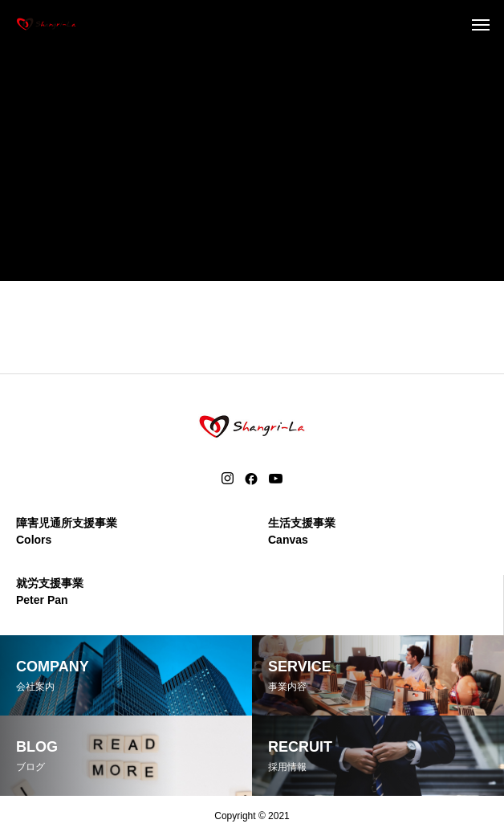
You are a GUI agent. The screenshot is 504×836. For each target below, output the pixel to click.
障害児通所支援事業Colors (67, 531)
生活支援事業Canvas (302, 531)
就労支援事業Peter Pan (50, 591)
